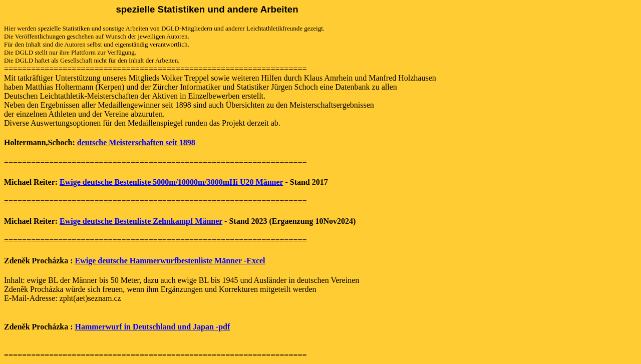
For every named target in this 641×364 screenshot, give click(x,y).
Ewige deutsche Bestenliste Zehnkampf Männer (141, 221)
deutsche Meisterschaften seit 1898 (136, 142)
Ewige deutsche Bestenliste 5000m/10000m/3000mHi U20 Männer (171, 182)
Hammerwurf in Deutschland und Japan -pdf (152, 327)
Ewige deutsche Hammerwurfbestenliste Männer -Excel (170, 261)
